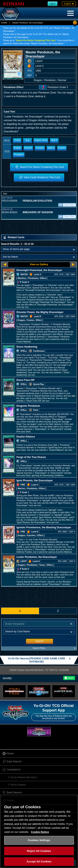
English (17, 148)
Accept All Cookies (39, 861)
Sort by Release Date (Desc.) (24, 777)
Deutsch (28, 148)
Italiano (51, 148)
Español (62, 148)
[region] (39, 831)
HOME (4, 23)
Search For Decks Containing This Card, (36, 40)
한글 (27, 140)
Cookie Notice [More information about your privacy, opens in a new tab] (40, 832)
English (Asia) (41, 140)
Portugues (19, 155)
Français (40, 148)
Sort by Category (18, 785)
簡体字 (54, 140)
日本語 (17, 140)
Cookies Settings (39, 840)
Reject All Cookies (39, 851)
